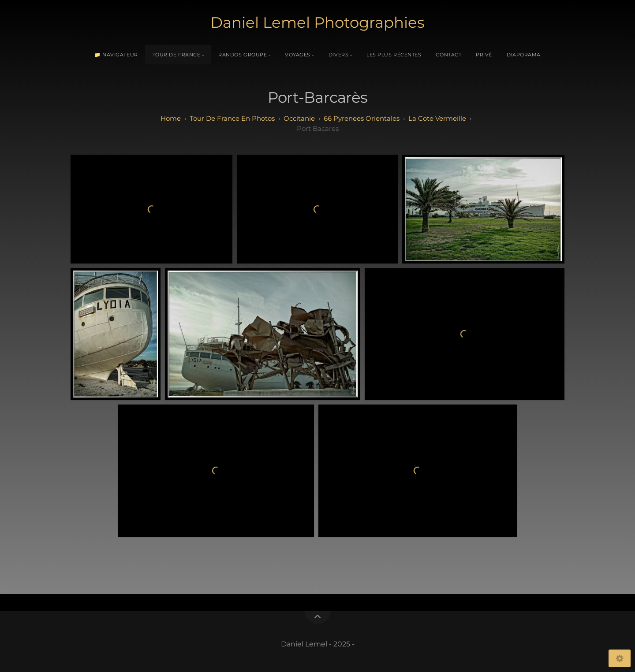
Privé (484, 55)
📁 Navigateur (116, 55)
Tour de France (177, 55)
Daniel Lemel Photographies (317, 22)
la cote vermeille (437, 118)
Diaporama (524, 55)
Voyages (298, 55)
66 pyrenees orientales (362, 118)
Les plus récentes (394, 55)
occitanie (299, 118)
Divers (338, 55)
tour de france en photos (232, 118)
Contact (448, 55)
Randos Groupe (243, 55)
